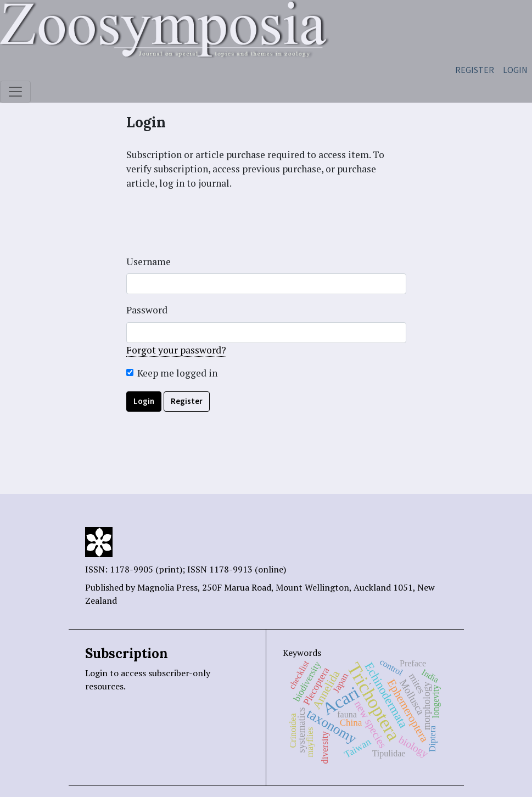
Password (147, 310)
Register (475, 70)
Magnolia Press (167, 587)
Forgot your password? (176, 350)
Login (515, 70)
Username (149, 262)
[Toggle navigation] (15, 92)
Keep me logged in (177, 373)
